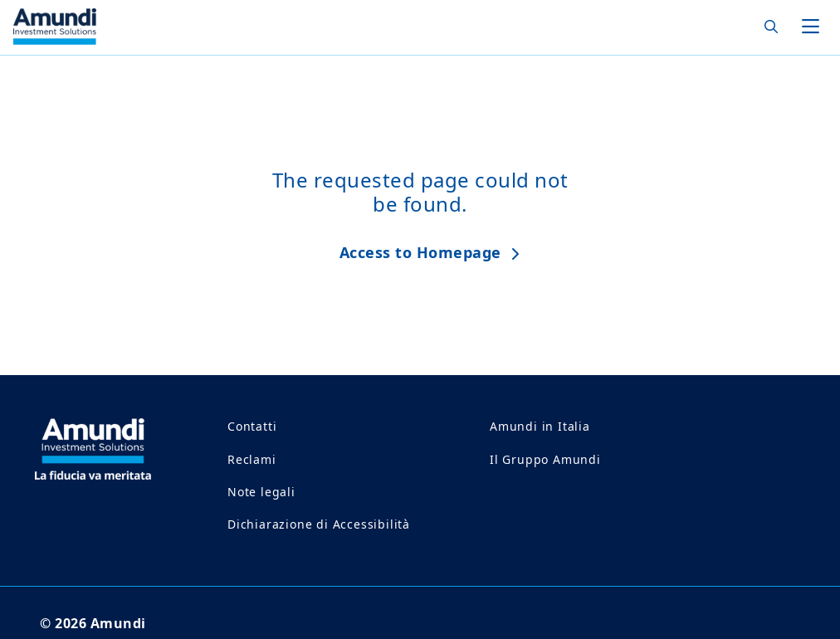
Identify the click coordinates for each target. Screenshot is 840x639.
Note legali (261, 492)
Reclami (252, 459)
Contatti (252, 426)
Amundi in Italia (540, 426)
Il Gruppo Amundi (545, 459)
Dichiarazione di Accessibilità (319, 524)
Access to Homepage (420, 252)
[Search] (767, 27)
